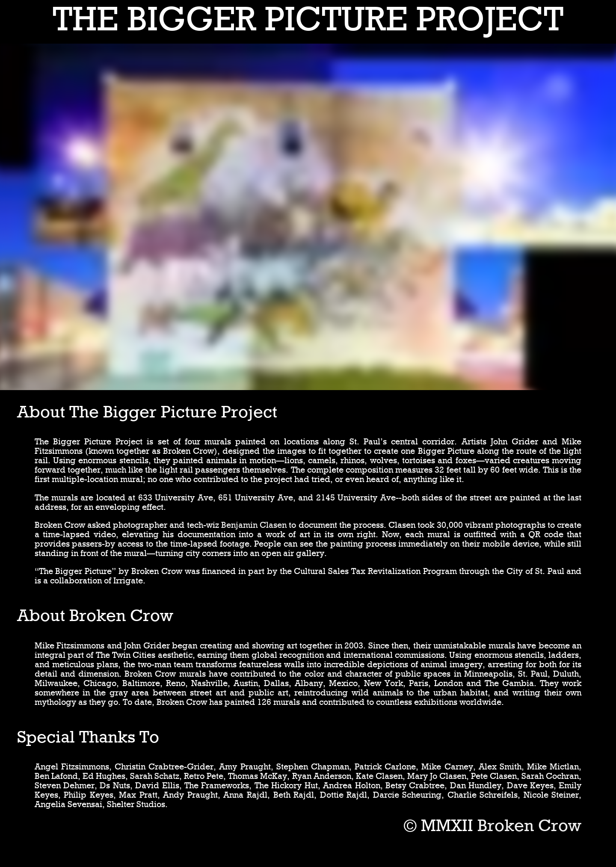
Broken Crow (529, 825)
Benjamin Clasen (254, 525)
